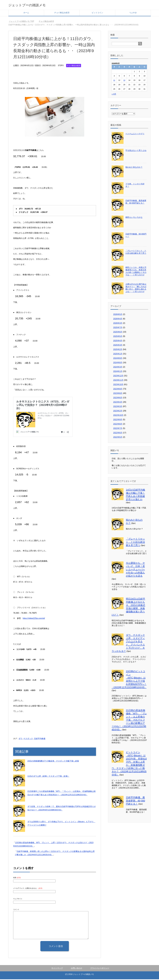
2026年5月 (118, 315)
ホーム (26, 13)
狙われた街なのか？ (134, 168)
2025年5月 (118, 337)
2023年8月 (118, 394)
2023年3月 (118, 407)
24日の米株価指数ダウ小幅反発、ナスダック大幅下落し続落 (53, 762)
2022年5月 (118, 438)
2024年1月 (118, 372)
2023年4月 (118, 403)
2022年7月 (118, 429)
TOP (21, 22)
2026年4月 (118, 319)
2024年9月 (118, 359)
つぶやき (133, 13)
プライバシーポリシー (100, 969)
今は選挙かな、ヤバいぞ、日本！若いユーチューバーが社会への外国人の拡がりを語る (135, 570)
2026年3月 (118, 324)
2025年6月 (118, 333)
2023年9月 (118, 390)
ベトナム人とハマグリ (135, 134)
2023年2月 (118, 411)
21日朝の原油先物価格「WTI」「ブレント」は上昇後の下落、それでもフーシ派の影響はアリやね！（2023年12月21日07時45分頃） (129, 721)
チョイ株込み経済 (62, 13)
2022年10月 (118, 416)
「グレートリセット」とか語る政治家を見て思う (135, 543)
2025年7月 (118, 328)
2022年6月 (118, 433)
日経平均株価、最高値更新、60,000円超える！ (135, 801)
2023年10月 (118, 385)
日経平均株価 (40, 739)
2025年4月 (118, 341)
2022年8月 (118, 425)
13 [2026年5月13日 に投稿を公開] (124, 81)
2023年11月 (118, 381)
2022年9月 (118, 420)
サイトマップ (57, 969)
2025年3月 (118, 346)
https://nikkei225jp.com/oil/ (34, 619)
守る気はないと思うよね (136, 151)
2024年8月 (118, 363)
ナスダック (28, 739)
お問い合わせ (77, 969)
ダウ (20, 739)
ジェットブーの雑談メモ (32, 5)
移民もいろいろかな (134, 218)
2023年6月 (118, 398)
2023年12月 (118, 376)
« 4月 (114, 95)
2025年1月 (118, 354)
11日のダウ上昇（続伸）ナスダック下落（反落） (48, 777)
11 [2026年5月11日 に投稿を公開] (114, 81)
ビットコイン (97, 13)
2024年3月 (118, 368)
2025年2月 (118, 350)
